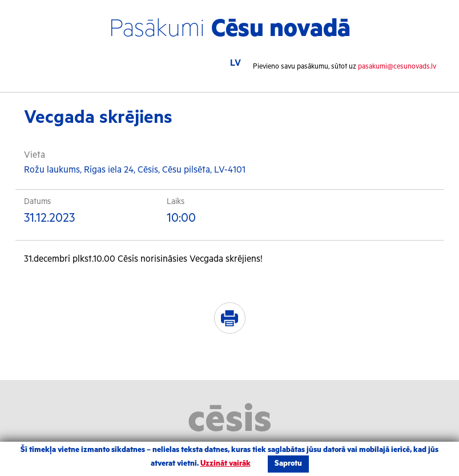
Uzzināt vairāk (226, 464)
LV (235, 63)
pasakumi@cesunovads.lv (397, 67)
